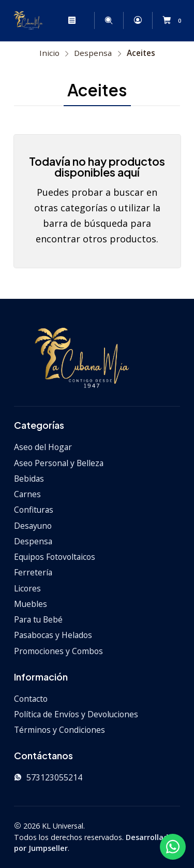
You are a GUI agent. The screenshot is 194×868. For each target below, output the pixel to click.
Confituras (34, 510)
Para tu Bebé (38, 619)
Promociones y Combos (58, 651)
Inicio (49, 53)
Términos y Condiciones (59, 730)
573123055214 (48, 777)
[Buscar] (109, 20)
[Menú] (72, 20)
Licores (27, 588)
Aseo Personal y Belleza (59, 463)
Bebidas (29, 479)
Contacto (31, 699)
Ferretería (33, 572)
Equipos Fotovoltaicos (55, 557)
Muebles (31, 604)
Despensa (93, 53)
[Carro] (174, 21)
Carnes (27, 494)
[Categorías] (88, 21)
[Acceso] (138, 20)
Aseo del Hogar (43, 447)
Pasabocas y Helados (53, 635)
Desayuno (33, 526)
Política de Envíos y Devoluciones (76, 714)
